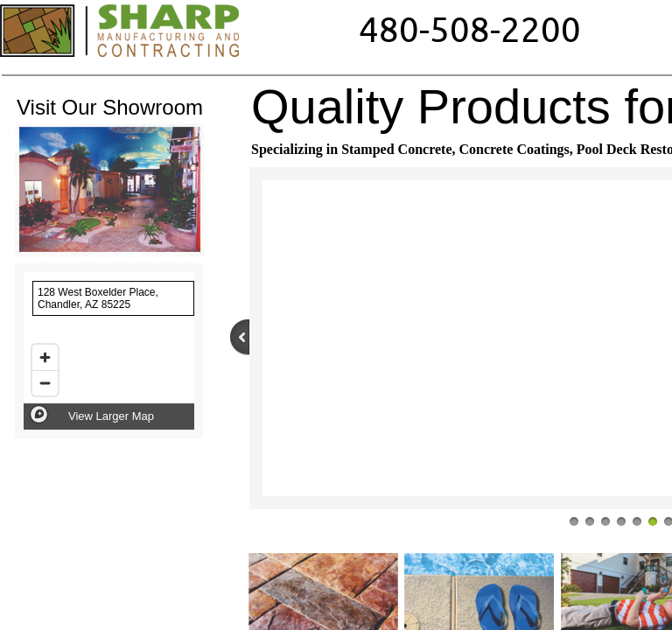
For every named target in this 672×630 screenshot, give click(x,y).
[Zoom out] (45, 383)
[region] (109, 351)
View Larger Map (111, 416)
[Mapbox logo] (39, 414)
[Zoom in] (45, 357)
